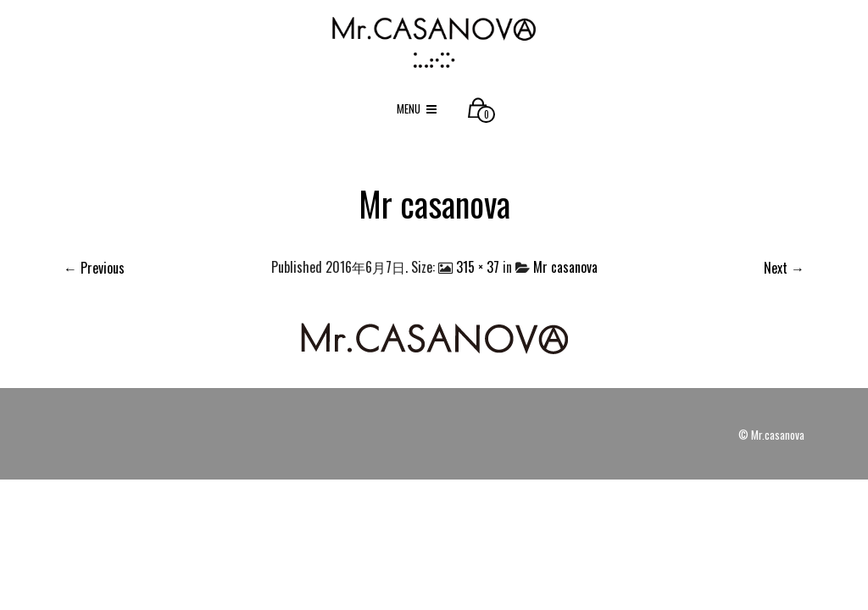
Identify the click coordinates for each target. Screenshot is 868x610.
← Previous (94, 268)
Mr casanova (565, 267)
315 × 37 (478, 267)
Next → (784, 268)
